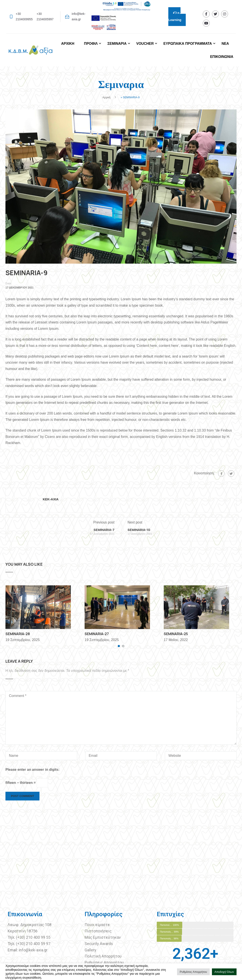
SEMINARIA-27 (97, 634)
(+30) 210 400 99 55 (33, 937)
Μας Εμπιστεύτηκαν (103, 937)
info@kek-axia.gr (79, 16)
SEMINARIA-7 (104, 530)
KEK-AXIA (51, 499)
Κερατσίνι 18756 (23, 931)
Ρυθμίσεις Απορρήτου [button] (193, 972)
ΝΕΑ (225, 44)
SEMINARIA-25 (176, 634)
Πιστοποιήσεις (99, 931)
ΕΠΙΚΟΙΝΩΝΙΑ (222, 57)
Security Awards (99, 944)
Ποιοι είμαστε (97, 925)
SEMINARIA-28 (18, 634)
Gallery (90, 950)
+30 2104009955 (24, 16)
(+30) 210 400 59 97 (33, 944)
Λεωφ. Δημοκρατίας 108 (30, 925)
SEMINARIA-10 (139, 530)
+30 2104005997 (45, 16)
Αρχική (106, 97)
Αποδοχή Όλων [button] (224, 972)
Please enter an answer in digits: (32, 770)
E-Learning (175, 17)
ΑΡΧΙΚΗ (68, 44)
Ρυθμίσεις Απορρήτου (104, 962)
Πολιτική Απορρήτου (103, 956)
